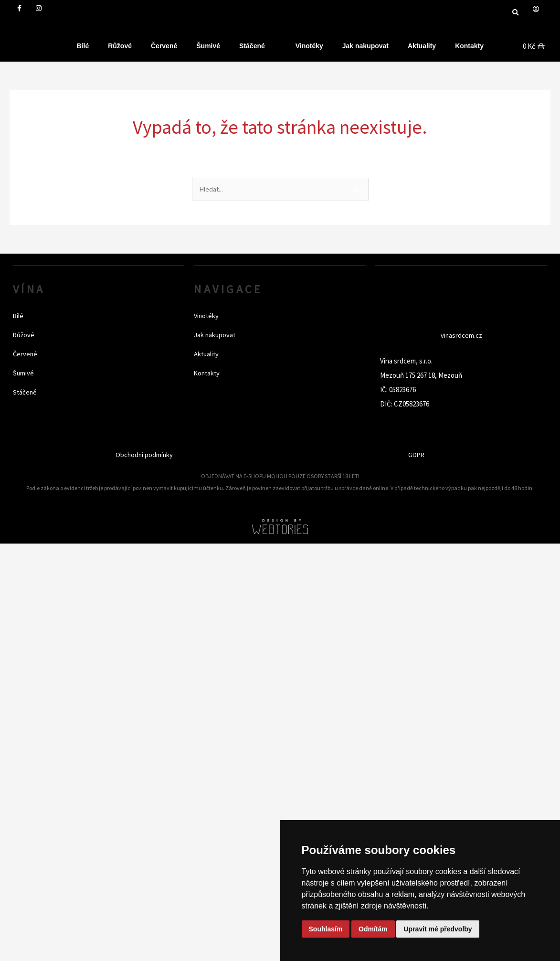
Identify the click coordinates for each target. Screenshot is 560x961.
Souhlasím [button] (326, 929)
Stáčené (252, 46)
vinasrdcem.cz (461, 336)
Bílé (83, 46)
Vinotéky (309, 46)
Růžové (120, 46)
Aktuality (422, 46)
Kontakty (469, 46)
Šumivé (208, 46)
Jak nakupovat (365, 46)
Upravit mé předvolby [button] (438, 929)
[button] (515, 13)
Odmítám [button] (373, 929)
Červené (164, 46)
